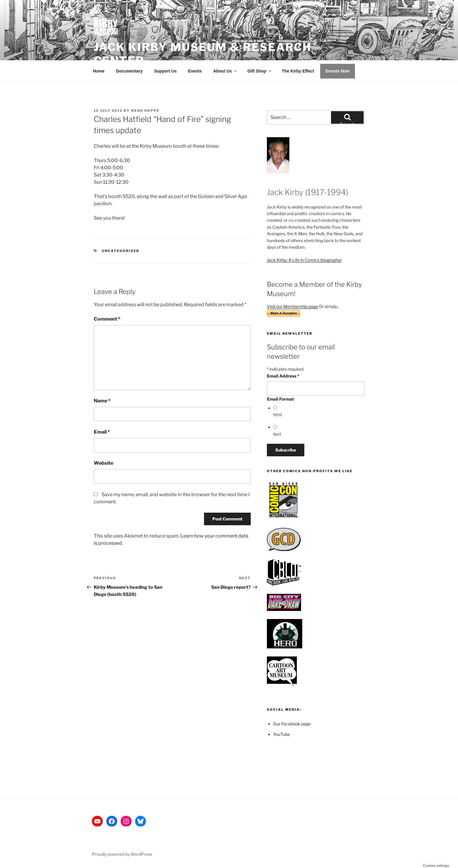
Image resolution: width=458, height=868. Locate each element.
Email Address (283, 376)
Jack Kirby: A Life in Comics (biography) (304, 260)
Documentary (129, 71)
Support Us (165, 71)
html (278, 415)
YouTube (282, 734)
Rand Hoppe (145, 111)
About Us (225, 71)
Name (102, 401)
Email (102, 432)
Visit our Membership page (293, 306)
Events (195, 71)
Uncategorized (121, 251)
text (277, 434)
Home (99, 71)
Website (103, 463)
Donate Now (337, 71)
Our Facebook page (292, 724)
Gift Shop (260, 71)
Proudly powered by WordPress (122, 854)
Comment (107, 319)
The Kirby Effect (298, 71)
